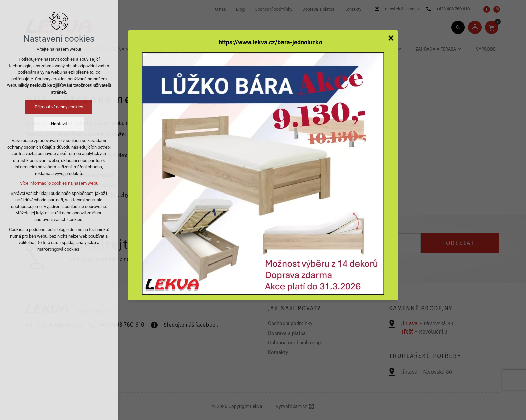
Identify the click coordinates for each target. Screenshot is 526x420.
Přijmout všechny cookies (59, 107)
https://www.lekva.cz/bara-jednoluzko (270, 42)
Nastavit (59, 124)
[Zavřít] (391, 38)
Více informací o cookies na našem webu (59, 183)
